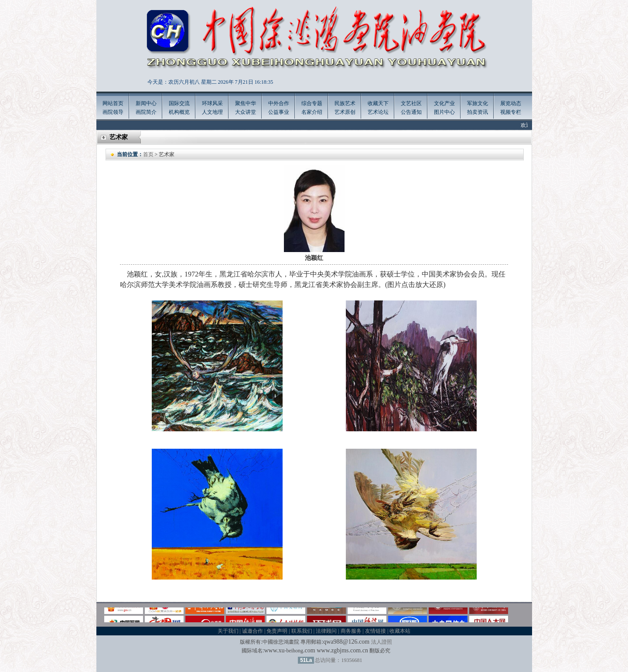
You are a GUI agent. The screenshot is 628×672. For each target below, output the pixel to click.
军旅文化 (478, 103)
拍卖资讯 (478, 112)
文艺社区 (411, 103)
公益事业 (279, 112)
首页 (148, 154)
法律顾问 (326, 631)
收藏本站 (400, 631)
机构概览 (179, 112)
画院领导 (113, 112)
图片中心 (444, 112)
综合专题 (312, 103)
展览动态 (511, 103)
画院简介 (146, 112)
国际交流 (179, 103)
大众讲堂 (246, 112)
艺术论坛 (378, 112)
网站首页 (113, 103)
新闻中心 (146, 103)
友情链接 (375, 631)
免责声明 (277, 631)
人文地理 (212, 112)
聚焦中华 (246, 103)
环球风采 (212, 103)
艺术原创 (345, 112)
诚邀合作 (253, 631)
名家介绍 (312, 112)
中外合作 (279, 103)
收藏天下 (378, 103)
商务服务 (351, 631)
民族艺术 (345, 103)
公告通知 (411, 112)
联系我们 (302, 631)
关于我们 (228, 631)
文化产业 (444, 103)
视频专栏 (511, 112)
